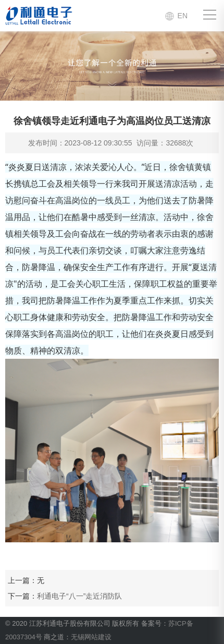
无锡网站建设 (91, 637)
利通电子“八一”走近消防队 (79, 596)
